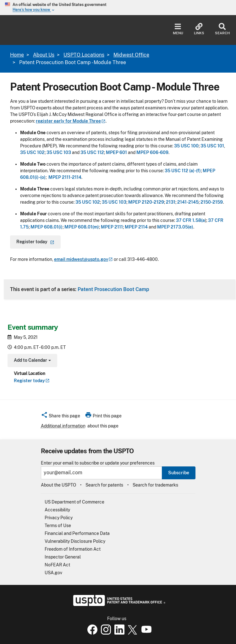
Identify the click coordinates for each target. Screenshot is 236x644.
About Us (44, 55)
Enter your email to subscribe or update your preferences (98, 463)
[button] (60, 417)
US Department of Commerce (74, 502)
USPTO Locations (84, 55)
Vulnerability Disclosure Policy (75, 541)
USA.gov (53, 573)
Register (32, 381)
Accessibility (57, 510)
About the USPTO (58, 485)
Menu (178, 29)
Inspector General (63, 557)
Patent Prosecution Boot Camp (113, 289)
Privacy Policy (59, 518)
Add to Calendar (32, 361)
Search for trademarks (155, 485)
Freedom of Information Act (73, 549)
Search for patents (104, 485)
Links (199, 29)
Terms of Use (58, 526)
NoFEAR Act (57, 565)
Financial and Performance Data (77, 533)
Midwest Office (131, 55)
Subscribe (179, 473)
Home (17, 55)
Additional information (63, 426)
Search (222, 29)
